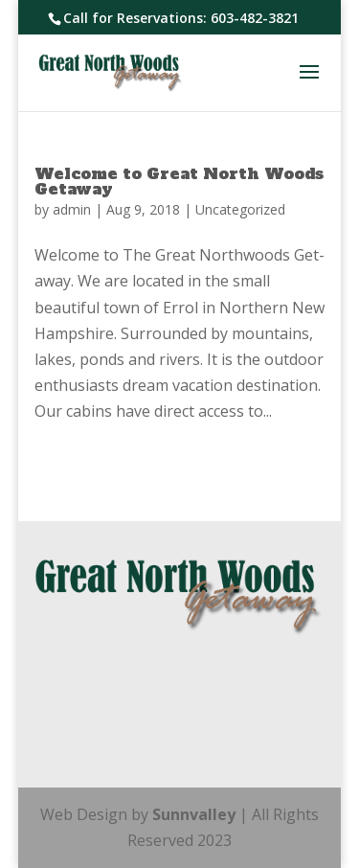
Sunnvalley (196, 814)
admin (72, 209)
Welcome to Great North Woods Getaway (179, 181)
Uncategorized (240, 209)
